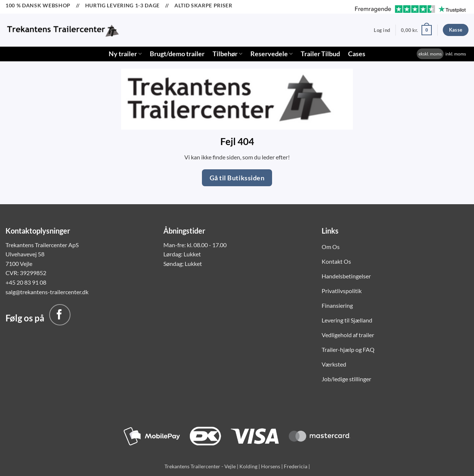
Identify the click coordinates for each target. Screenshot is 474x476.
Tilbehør (227, 54)
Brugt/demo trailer (177, 54)
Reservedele (272, 54)
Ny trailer (125, 54)
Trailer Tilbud (320, 54)
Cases (357, 54)
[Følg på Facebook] (60, 315)
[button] (382, 30)
